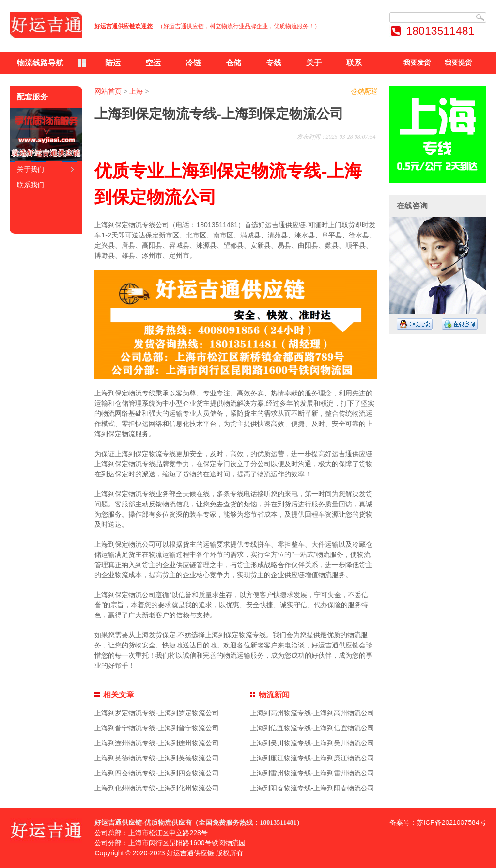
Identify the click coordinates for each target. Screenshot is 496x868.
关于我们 (31, 169)
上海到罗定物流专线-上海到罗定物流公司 (157, 713)
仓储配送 (364, 91)
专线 (274, 63)
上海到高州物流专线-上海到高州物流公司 (312, 713)
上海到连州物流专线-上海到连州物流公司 (157, 743)
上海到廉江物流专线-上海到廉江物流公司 (312, 758)
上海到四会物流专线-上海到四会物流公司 (157, 773)
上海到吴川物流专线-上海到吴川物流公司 (312, 743)
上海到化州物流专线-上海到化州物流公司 (157, 788)
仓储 (233, 63)
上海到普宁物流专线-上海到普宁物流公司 (157, 728)
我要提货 (458, 63)
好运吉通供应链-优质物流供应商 (143, 823)
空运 (153, 63)
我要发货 (417, 63)
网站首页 (108, 91)
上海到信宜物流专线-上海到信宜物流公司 (312, 728)
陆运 (113, 63)
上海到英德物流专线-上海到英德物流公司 (157, 758)
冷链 (193, 63)
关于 (314, 63)
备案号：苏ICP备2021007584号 (438, 822)
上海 (136, 91)
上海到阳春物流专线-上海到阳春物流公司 (312, 788)
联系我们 (31, 185)
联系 (354, 63)
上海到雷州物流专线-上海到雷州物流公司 (312, 773)
